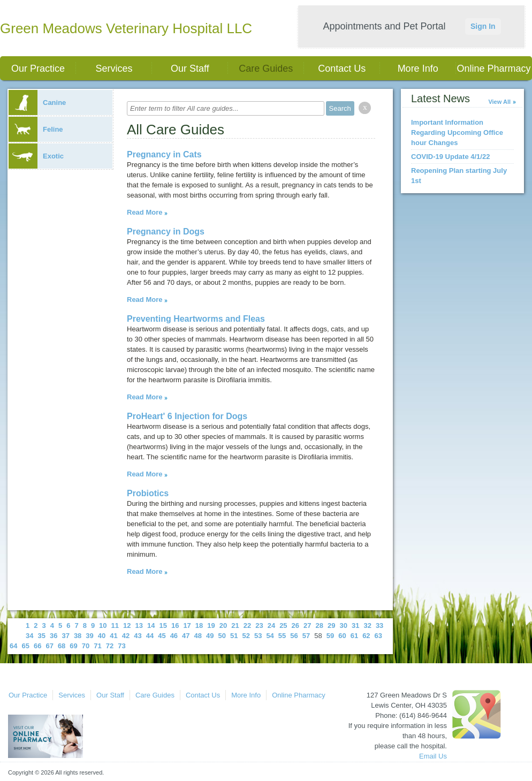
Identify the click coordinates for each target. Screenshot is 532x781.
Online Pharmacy (494, 69)
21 (235, 625)
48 (198, 636)
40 (102, 636)
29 (331, 625)
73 (121, 646)
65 (25, 646)
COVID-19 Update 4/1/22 (450, 157)
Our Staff (190, 69)
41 (113, 636)
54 (270, 636)
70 (86, 646)
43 (138, 636)
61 (354, 636)
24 (271, 625)
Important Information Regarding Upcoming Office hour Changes (457, 132)
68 (62, 646)
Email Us (433, 756)
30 (343, 625)
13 (139, 625)
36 (54, 636)
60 (342, 636)
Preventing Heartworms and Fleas (196, 319)
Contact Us (342, 69)
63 (378, 636)
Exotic (36, 156)
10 (103, 625)
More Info (418, 69)
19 (211, 625)
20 (223, 625)
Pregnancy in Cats (164, 154)
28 (320, 625)
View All (499, 102)
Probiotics (148, 493)
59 (330, 636)
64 (13, 646)
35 (41, 636)
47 (186, 636)
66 (37, 646)
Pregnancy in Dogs (166, 232)
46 (174, 636)
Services (114, 69)
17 (187, 625)
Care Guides (266, 69)
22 (247, 625)
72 (110, 646)
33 (379, 625)
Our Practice (38, 69)
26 (295, 625)
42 (126, 636)
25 (283, 625)
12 (127, 625)
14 (151, 625)
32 (367, 625)
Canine (37, 103)
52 (246, 636)
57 (306, 636)
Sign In (483, 26)
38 (78, 636)
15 (163, 625)
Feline (36, 129)
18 (199, 625)
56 (294, 636)
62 (366, 636)
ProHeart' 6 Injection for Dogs (187, 416)
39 (89, 636)
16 (175, 625)
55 (282, 636)
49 (210, 636)
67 (49, 646)
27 (307, 625)
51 (234, 636)
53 (258, 636)
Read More (145, 212)
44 (150, 636)
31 (355, 625)
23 (259, 625)
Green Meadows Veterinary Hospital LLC (126, 28)
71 (97, 646)
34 (29, 636)
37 (65, 636)
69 (73, 646)
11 (115, 625)
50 (222, 636)
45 (162, 636)
